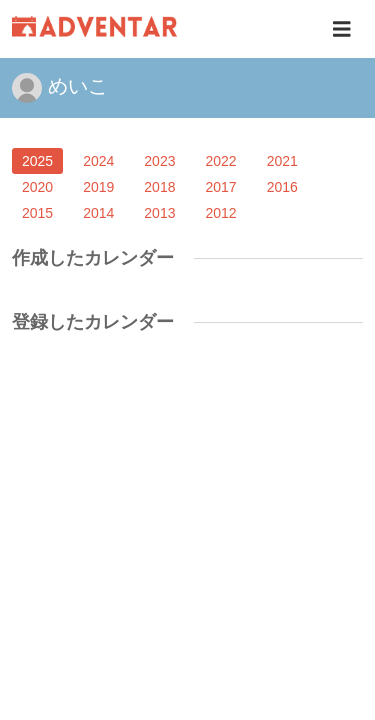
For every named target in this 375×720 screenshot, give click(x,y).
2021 (282, 161)
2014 (98, 213)
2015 (37, 213)
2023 (159, 161)
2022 (220, 161)
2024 (98, 161)
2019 (98, 187)
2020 (37, 187)
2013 (159, 213)
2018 (159, 187)
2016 (282, 187)
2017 (220, 187)
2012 (220, 213)
